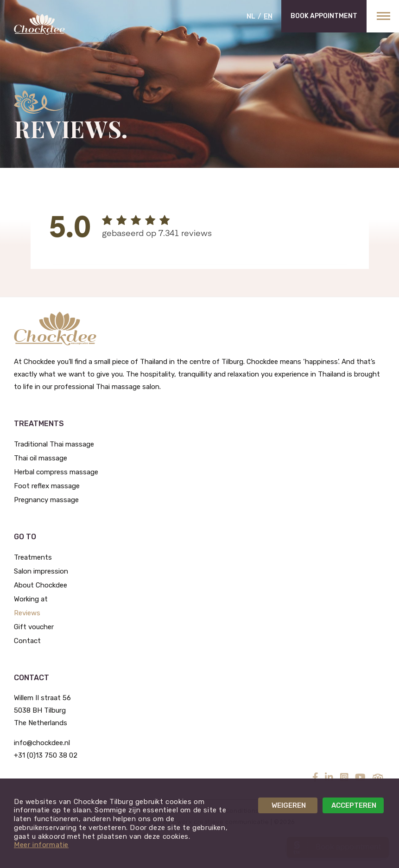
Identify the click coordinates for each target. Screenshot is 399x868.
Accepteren (354, 805)
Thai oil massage (41, 458)
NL (251, 16)
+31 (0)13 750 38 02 (46, 755)
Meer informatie (41, 845)
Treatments (33, 557)
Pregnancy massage (46, 500)
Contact (27, 641)
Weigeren (289, 805)
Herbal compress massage (56, 472)
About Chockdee (41, 585)
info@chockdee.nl (42, 743)
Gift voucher (34, 627)
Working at (31, 599)
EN (268, 16)
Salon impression (41, 571)
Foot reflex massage (47, 486)
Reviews (27, 613)
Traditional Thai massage (54, 444)
